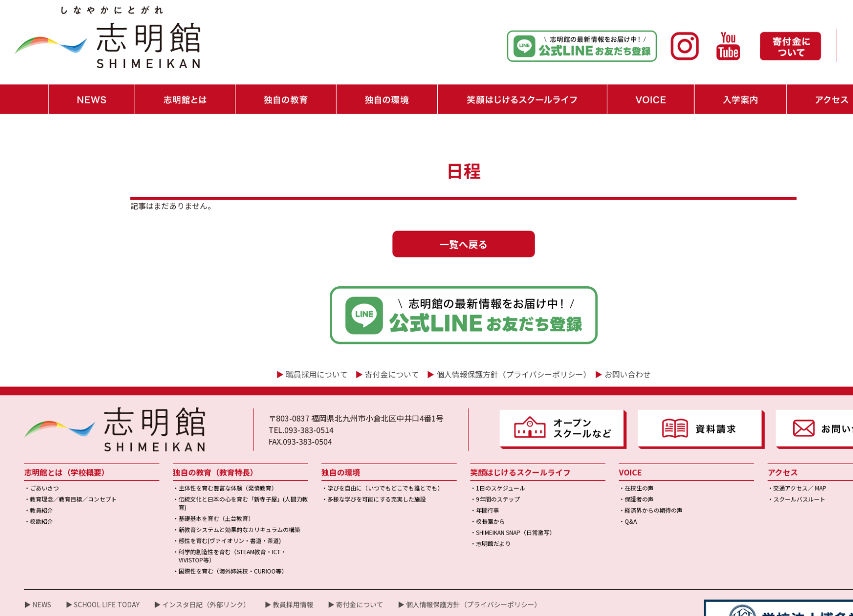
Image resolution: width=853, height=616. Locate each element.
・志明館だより (452, 500)
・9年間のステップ (456, 459)
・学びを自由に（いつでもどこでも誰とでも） (352, 449)
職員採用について (291, 345)
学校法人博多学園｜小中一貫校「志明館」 (453, 606)
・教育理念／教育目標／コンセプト (65, 459)
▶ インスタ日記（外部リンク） (186, 556)
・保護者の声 (586, 459)
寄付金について (361, 345)
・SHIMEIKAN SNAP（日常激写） (472, 490)
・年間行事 (446, 469)
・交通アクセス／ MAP (734, 449)
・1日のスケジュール (458, 449)
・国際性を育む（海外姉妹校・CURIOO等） (212, 525)
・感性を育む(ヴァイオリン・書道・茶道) (209, 497)
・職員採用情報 (812, 49)
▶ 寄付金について (327, 556)
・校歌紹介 (36, 480)
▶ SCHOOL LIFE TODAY (94, 556)
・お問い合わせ (812, 34)
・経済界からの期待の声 (599, 469)
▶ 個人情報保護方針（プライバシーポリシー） (432, 556)
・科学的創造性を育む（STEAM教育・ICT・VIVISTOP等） (211, 512)
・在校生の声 (586, 449)
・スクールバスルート (733, 459)
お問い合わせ (578, 345)
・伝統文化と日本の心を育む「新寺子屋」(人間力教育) (221, 463)
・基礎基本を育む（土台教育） (196, 477)
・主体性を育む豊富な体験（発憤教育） (207, 449)
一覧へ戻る (426, 225)
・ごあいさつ (38, 449)
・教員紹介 (36, 469)
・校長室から (449, 480)
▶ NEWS (35, 556)
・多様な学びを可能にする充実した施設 (344, 459)
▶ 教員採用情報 (266, 556)
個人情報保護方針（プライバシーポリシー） (471, 345)
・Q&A (578, 480)
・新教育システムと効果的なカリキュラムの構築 (218, 487)
